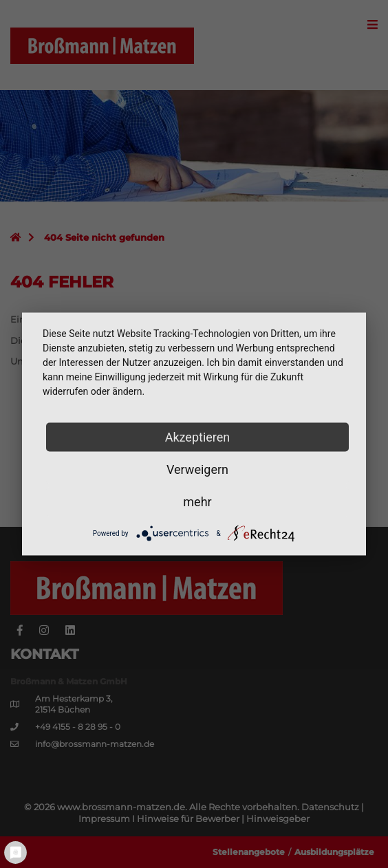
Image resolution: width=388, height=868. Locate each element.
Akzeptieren (198, 437)
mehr (197, 502)
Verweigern (197, 469)
